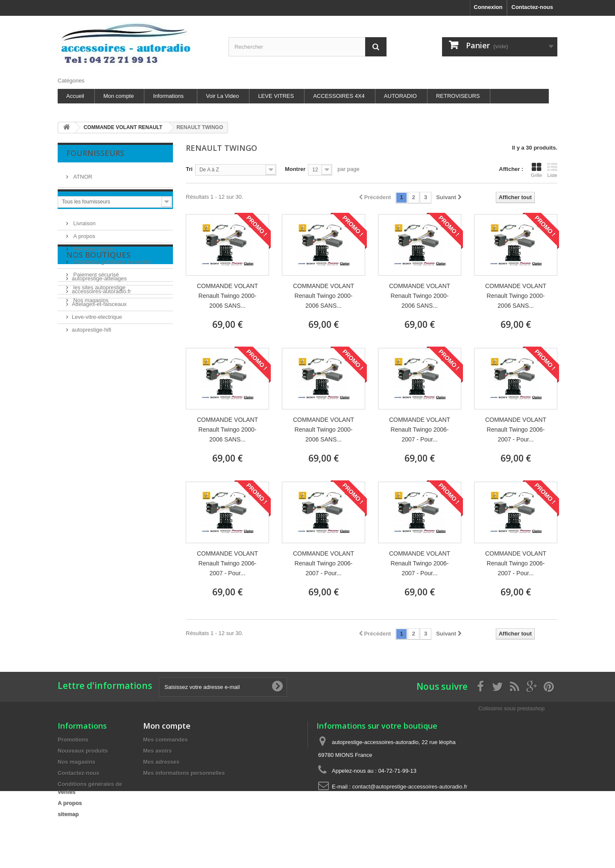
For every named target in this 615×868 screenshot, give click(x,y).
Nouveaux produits (83, 751)
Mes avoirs (157, 751)
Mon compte (119, 96)
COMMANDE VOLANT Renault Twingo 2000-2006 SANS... (227, 296)
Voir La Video (222, 96)
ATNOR (82, 173)
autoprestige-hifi (92, 426)
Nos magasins (90, 325)
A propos (83, 260)
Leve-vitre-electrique (97, 413)
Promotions (73, 740)
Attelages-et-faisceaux (99, 400)
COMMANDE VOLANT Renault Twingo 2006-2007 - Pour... (420, 430)
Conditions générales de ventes (111, 286)
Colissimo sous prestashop (511, 708)
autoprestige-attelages (99, 375)
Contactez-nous (533, 7)
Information (94, 227)
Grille (536, 170)
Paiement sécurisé (95, 299)
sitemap (68, 814)
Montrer (295, 169)
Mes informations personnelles (184, 773)
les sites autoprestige (99, 312)
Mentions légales (93, 273)
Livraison (84, 248)
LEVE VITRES (276, 96)
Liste (552, 170)
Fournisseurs (95, 153)
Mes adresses (161, 762)
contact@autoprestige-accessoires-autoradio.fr (410, 787)
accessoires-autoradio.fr (101, 387)
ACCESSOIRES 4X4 (339, 96)
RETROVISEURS (458, 96)
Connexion (488, 7)
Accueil (75, 96)
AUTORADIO (400, 96)
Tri (189, 169)
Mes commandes (165, 740)
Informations (168, 96)
